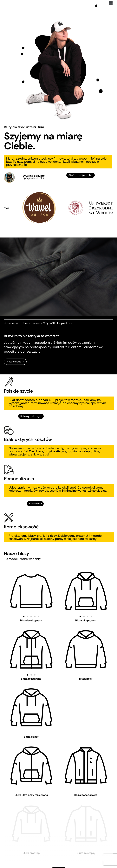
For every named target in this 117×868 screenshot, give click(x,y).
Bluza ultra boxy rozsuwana (31, 795)
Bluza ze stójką (86, 818)
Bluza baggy (31, 737)
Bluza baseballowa (86, 795)
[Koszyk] (96, 6)
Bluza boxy (86, 679)
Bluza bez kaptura (31, 620)
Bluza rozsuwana (31, 679)
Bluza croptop (31, 818)
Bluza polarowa (31, 841)
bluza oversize (12, 344)
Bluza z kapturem (86, 620)
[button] (24, 617)
